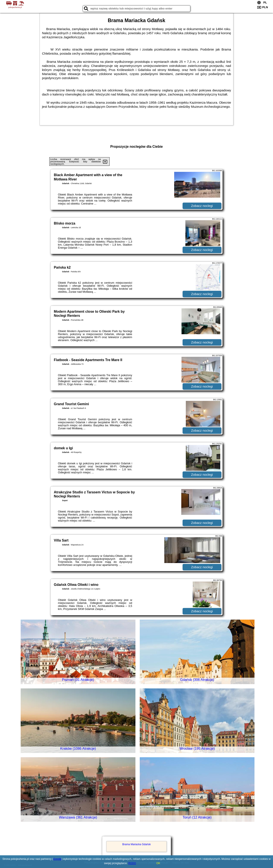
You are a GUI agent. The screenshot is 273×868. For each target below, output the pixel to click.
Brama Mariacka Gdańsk (136, 844)
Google (57, 859)
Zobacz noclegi (202, 206)
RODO (132, 863)
